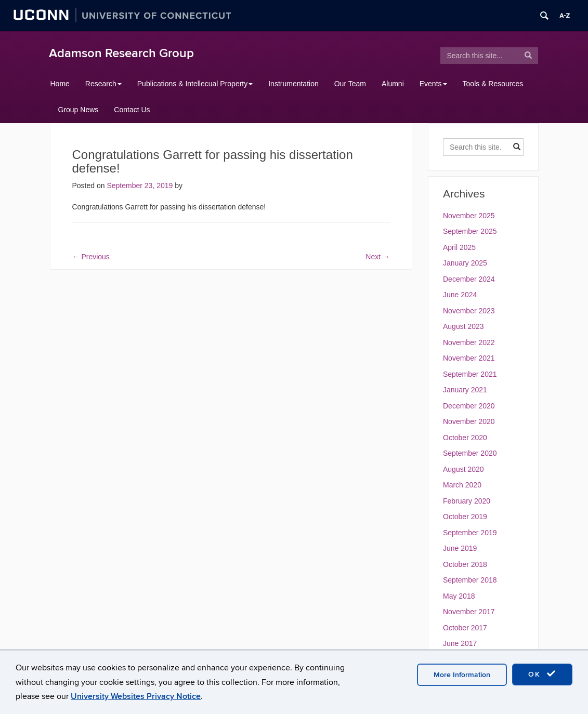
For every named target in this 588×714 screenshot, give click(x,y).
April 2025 (459, 247)
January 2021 (465, 390)
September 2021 (470, 374)
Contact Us (132, 110)
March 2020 (462, 485)
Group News (79, 110)
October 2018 (465, 564)
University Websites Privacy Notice (136, 696)
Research (103, 84)
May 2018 (459, 596)
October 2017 (465, 628)
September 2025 (470, 231)
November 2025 (469, 216)
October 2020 (465, 438)
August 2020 (463, 469)
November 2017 (469, 612)
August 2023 (463, 326)
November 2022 (469, 342)
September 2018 (470, 580)
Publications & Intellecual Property (195, 84)
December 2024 (469, 279)
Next (378, 257)
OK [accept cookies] (542, 674)
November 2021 (469, 358)
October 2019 (465, 517)
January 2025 (465, 263)
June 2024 (460, 295)
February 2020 (467, 501)
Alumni (393, 84)
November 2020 (469, 421)
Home (60, 84)
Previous (91, 257)
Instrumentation (293, 84)
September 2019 (470, 533)
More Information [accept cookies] (462, 675)
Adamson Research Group (121, 53)
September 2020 (470, 453)
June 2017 (460, 643)
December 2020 (469, 406)
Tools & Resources (493, 84)
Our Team (350, 84)
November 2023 (469, 311)
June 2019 (460, 548)
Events (433, 84)
